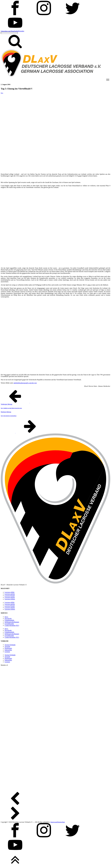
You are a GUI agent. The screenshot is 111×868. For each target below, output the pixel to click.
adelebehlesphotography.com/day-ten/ (25, 383)
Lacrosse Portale (10, 596)
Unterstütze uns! (6, 31)
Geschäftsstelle (9, 624)
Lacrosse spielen (10, 594)
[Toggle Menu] (108, 80)
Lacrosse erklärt (10, 592)
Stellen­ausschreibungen (12, 622)
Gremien (7, 652)
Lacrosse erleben (10, 599)
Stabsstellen (8, 650)
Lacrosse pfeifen (10, 597)
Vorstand (7, 647)
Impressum (54, 822)
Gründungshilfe (9, 620)
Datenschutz (61, 822)
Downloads (8, 619)
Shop (12, 31)
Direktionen (8, 648)
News (2, 93)
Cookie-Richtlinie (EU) (12, 625)
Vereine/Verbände (10, 645)
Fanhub (16, 31)
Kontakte (21, 31)
